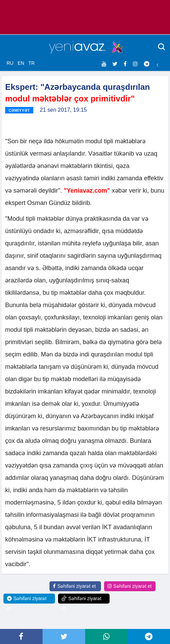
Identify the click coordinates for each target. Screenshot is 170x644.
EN (21, 63)
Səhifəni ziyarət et (74, 586)
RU (10, 63)
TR (31, 63)
